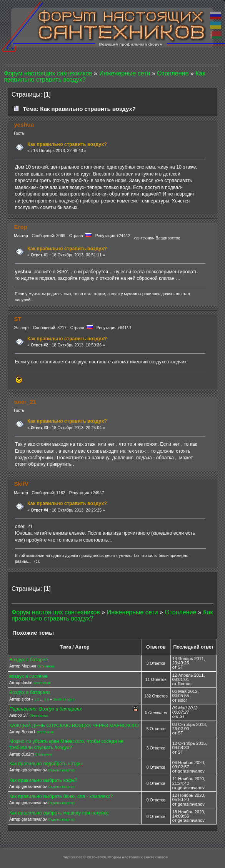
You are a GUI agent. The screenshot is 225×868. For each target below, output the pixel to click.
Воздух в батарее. (29, 660)
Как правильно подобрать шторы (46, 764)
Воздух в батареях (30, 692)
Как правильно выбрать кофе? (43, 780)
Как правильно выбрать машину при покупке (59, 813)
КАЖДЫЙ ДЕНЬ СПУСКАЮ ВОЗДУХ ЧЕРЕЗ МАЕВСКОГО (74, 726)
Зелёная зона (64, 699)
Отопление (46, 666)
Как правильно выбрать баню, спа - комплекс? (61, 796)
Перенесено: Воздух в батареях (46, 709)
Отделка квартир (61, 770)
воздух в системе (28, 676)
